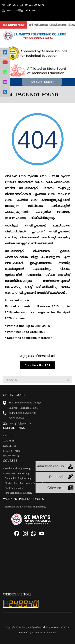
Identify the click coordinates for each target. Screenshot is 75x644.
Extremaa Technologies (44, 632)
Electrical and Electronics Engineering (25, 483)
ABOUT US (9, 435)
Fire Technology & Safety (18, 493)
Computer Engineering (17, 473)
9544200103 (15, 413)
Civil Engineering (14, 488)
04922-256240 (16, 418)
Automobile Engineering (18, 478)
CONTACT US (11, 456)
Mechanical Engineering (18, 468)
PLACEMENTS (11, 451)
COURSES (9, 441)
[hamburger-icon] (69, 16)
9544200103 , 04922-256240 (23, 5)
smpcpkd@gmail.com (18, 10)
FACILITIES (10, 446)
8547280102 (30, 413)
